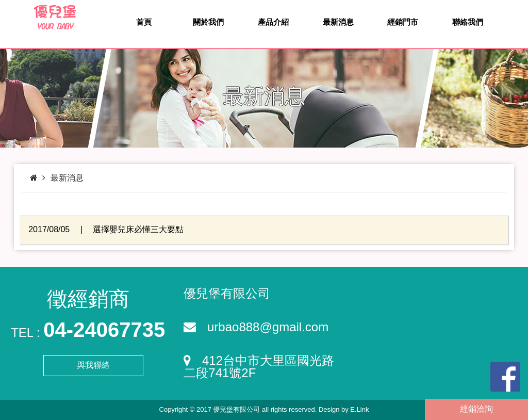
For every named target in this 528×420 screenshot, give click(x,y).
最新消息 (338, 22)
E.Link (359, 409)
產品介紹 (273, 22)
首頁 (144, 22)
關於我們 (208, 22)
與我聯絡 (93, 365)
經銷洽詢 (476, 409)
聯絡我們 (468, 22)
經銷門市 (403, 22)
